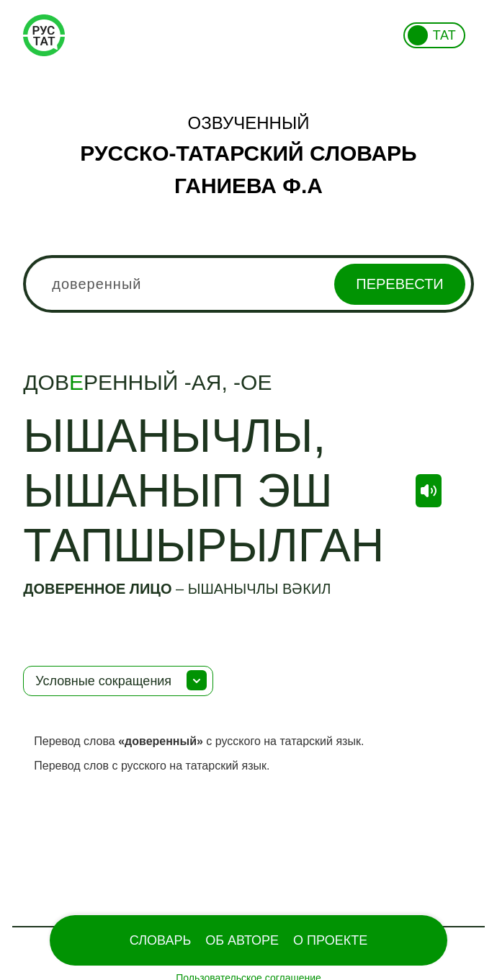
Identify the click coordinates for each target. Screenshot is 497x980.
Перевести (399, 284)
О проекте (330, 940)
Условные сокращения (103, 681)
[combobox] (248, 284)
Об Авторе (242, 940)
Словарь (160, 940)
